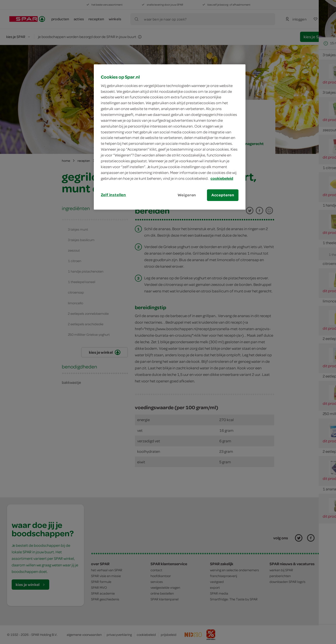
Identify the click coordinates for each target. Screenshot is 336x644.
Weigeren (187, 195)
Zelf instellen (113, 195)
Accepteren (223, 195)
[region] (170, 137)
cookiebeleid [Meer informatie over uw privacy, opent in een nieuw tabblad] (222, 178)
